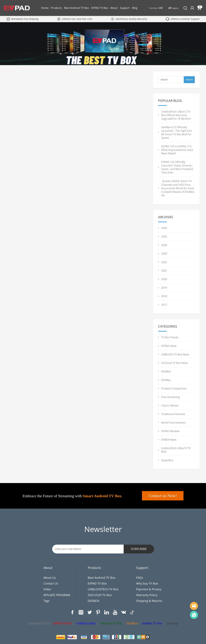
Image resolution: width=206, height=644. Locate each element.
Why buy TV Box (147, 583)
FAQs (140, 578)
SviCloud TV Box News (175, 363)
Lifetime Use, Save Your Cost (77, 19)
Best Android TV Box (77, 8)
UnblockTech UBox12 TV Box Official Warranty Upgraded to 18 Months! (176, 115)
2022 (164, 262)
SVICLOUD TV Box (100, 595)
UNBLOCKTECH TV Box (103, 589)
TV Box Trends (170, 337)
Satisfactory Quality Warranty (131, 19)
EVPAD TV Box (100, 8)
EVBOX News (169, 440)
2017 (164, 305)
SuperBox (167, 460)
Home (45, 8)
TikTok (132, 612)
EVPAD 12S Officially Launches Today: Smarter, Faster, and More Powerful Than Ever (177, 167)
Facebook (72, 612)
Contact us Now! (163, 496)
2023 (164, 254)
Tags (47, 601)
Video (47, 589)
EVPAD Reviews (170, 431)
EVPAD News (169, 346)
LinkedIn (107, 612)
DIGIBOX (94, 601)
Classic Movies (170, 406)
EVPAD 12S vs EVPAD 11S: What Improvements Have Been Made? (177, 150)
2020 (164, 279)
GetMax (166, 380)
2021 (164, 271)
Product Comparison (174, 388)
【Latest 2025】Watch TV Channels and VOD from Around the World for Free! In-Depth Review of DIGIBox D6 (178, 188)
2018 (164, 296)
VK (124, 612)
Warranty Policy (147, 595)
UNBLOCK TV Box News (175, 354)
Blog (135, 8)
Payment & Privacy (149, 589)
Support (125, 8)
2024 (164, 245)
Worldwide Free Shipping (25, 19)
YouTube (115, 612)
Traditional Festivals (173, 414)
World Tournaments (173, 423)
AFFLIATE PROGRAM (57, 595)
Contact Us (51, 583)
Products (56, 8)
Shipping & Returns (149, 601)
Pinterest (98, 612)
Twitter (89, 612)
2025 (164, 237)
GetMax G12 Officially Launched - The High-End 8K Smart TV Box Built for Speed (176, 132)
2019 (164, 288)
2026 (164, 228)
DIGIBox (166, 371)
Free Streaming (171, 397)
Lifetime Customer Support (185, 19)
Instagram (81, 612)
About (114, 8)
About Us (50, 578)
